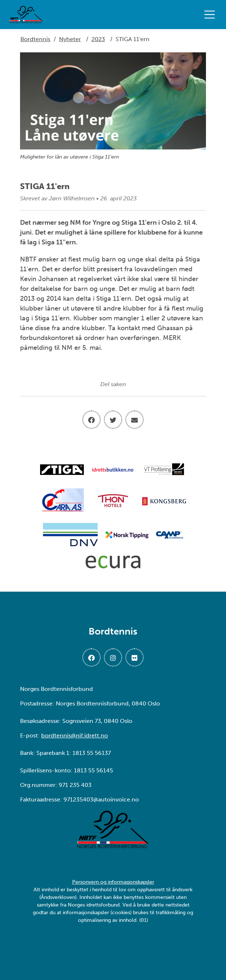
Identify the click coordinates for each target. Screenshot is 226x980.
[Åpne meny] (211, 15)
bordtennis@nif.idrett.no (75, 735)
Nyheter (70, 39)
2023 (98, 39)
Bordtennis (35, 39)
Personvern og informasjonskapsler (113, 882)
